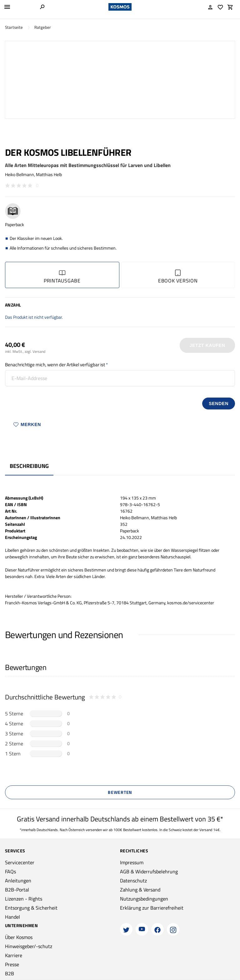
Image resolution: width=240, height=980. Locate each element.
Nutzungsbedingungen (144, 899)
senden (219, 404)
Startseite (14, 27)
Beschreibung (29, 466)
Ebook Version (178, 277)
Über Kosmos (19, 937)
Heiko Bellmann (20, 174)
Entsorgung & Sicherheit (31, 908)
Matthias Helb (49, 174)
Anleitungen (18, 881)
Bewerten (120, 792)
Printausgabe (62, 277)
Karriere (14, 955)
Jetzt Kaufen (207, 345)
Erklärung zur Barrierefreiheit (152, 908)
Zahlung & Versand (140, 890)
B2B (10, 973)
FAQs (10, 871)
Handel (12, 917)
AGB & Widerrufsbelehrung (149, 871)
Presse (12, 964)
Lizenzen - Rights (24, 899)
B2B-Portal (17, 890)
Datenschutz (133, 881)
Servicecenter (20, 862)
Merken (27, 424)
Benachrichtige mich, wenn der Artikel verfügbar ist (55, 365)
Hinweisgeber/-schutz (29, 946)
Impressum (132, 862)
